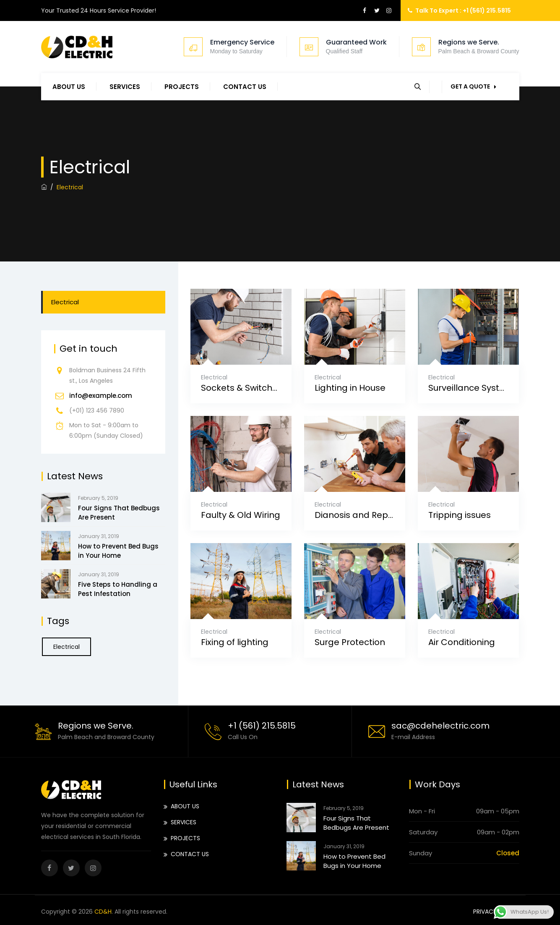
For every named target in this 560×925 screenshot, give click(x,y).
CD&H (103, 912)
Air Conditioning (462, 642)
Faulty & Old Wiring (241, 515)
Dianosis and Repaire (355, 515)
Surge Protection (350, 642)
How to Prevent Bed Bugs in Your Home (118, 551)
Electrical (214, 377)
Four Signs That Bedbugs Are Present (119, 513)
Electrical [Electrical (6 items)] (66, 647)
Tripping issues (460, 515)
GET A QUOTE (473, 86)
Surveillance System (468, 388)
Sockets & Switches (241, 388)
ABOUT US (69, 87)
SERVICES (125, 87)
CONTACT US (245, 87)
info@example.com (101, 396)
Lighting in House (350, 388)
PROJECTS (182, 87)
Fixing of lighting (235, 642)
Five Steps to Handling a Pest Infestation (118, 589)
